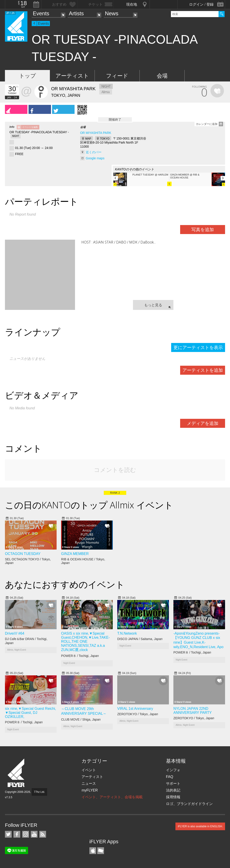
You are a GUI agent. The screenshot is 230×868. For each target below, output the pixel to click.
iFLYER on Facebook (17, 834)
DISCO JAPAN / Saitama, (140, 639)
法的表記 (173, 790)
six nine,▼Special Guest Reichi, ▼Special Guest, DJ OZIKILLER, (31, 713)
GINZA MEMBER (75, 554)
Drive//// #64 (15, 633)
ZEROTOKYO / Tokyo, (138, 714)
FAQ (170, 777)
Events (41, 13)
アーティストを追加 (203, 370)
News (112, 13)
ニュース (89, 783)
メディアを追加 (203, 423)
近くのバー (94, 152)
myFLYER (90, 790)
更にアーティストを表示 (198, 347)
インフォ (173, 770)
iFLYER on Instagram (26, 834)
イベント (89, 770)
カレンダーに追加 (207, 124)
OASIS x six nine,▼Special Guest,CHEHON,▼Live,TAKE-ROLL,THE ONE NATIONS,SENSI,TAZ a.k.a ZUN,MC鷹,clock (85, 642)
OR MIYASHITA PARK (96, 133)
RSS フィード (43, 834)
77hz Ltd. (39, 792)
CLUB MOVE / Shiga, (81, 719)
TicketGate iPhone (101, 851)
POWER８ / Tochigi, (80, 656)
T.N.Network (127, 633)
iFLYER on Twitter (8, 834)
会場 (162, 76)
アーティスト (72, 76)
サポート (173, 783)
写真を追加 (203, 230)
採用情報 (173, 797)
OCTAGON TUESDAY (23, 554)
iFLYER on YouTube (34, 834)
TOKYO (105, 139)
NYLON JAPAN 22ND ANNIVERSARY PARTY (192, 711)
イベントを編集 (30, 127)
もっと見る (153, 305)
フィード (117, 76)
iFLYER (16, 773)
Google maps (95, 158)
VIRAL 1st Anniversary (135, 709)
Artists (76, 13)
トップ (28, 76)
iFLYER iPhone (93, 851)
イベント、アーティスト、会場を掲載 (112, 797)
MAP (88, 139)
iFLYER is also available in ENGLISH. (200, 826)
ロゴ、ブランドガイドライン (189, 804)
